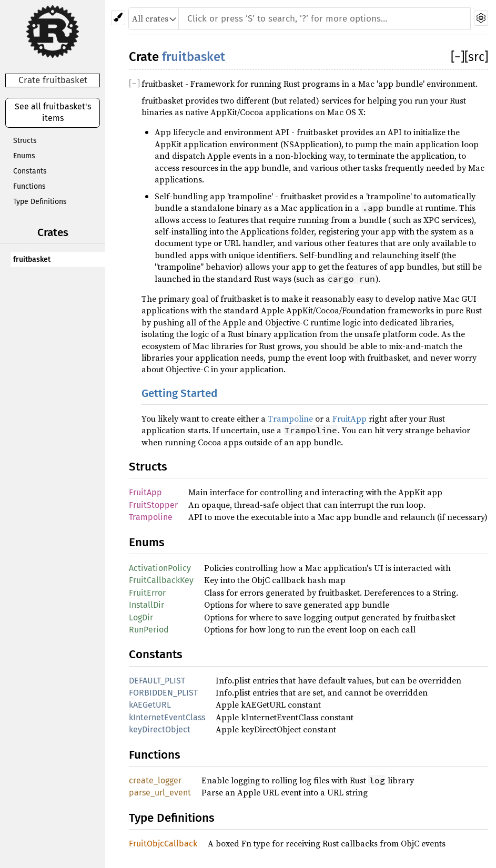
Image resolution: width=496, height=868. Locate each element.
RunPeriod (149, 630)
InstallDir (146, 605)
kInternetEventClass (167, 717)
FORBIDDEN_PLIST (163, 693)
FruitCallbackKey (161, 580)
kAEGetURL (150, 705)
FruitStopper (153, 505)
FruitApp (350, 418)
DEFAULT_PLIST (157, 681)
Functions (29, 186)
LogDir (141, 617)
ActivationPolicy (160, 568)
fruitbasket (32, 259)
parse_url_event (160, 793)
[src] (476, 57)
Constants (30, 171)
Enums (24, 156)
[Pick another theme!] (118, 18)
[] (458, 57)
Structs (25, 141)
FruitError (147, 593)
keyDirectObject (160, 729)
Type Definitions (40, 202)
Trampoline (290, 418)
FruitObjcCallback (163, 844)
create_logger (155, 780)
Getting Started (179, 394)
